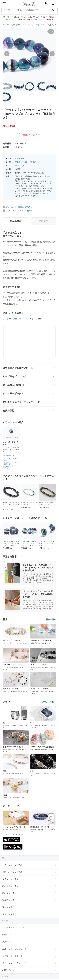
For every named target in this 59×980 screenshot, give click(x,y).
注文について (8, 942)
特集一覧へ (51, 619)
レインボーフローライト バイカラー (19, 319)
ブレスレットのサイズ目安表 (19, 211)
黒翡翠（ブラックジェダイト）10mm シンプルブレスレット (29, 505)
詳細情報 (43, 221)
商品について (8, 934)
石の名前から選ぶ (10, 886)
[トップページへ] (29, 7)
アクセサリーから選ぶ (12, 865)
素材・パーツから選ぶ (12, 872)
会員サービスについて (12, 956)
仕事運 (9, 456)
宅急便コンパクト (22, 162)
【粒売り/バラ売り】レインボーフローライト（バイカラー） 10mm (47, 543)
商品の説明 (16, 221)
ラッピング (20, 166)
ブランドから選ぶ (10, 879)
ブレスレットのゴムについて (19, 207)
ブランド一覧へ (49, 702)
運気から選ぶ (8, 907)
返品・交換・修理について (14, 949)
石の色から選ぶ (9, 893)
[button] (7, 54)
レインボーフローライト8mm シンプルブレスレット (11, 543)
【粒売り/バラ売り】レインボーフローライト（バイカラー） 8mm (29, 543)
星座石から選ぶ (9, 914)
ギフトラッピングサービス (14, 963)
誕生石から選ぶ (9, 900)
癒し (14, 456)
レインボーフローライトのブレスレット (11, 467)
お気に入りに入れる (30, 135)
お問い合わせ (8, 970)
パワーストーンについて (13, 927)
